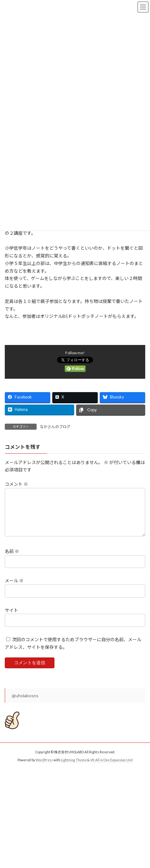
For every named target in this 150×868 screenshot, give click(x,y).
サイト (11, 617)
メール (14, 588)
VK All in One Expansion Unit (111, 768)
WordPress (44, 768)
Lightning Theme (74, 768)
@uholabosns (25, 703)
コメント (16, 484)
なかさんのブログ (55, 427)
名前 (12, 559)
